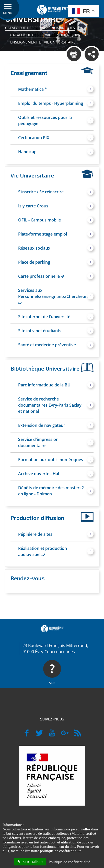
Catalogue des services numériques (40, 28)
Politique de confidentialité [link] (69, 862)
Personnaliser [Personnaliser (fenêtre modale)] (30, 862)
